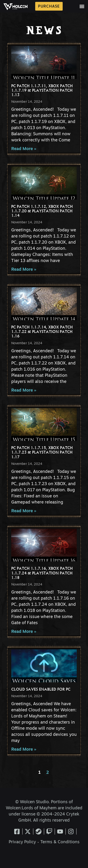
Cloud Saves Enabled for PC (41, 689)
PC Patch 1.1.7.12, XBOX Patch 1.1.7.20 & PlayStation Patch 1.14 (42, 211)
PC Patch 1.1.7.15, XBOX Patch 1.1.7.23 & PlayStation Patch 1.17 (42, 452)
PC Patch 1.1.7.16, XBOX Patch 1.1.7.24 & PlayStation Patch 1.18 (42, 573)
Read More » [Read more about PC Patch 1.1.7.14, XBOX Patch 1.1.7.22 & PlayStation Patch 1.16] (24, 391)
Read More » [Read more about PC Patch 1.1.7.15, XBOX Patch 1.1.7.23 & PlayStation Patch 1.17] (24, 511)
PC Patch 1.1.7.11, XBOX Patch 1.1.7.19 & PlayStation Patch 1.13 (42, 90)
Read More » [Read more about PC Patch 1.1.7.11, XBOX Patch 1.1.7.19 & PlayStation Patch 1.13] (24, 149)
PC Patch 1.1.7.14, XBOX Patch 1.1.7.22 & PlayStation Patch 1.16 (42, 332)
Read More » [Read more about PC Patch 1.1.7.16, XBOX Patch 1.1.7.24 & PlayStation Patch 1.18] (24, 632)
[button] (82, 6)
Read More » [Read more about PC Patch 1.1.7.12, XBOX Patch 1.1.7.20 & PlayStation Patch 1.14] (24, 270)
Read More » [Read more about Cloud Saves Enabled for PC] (24, 750)
